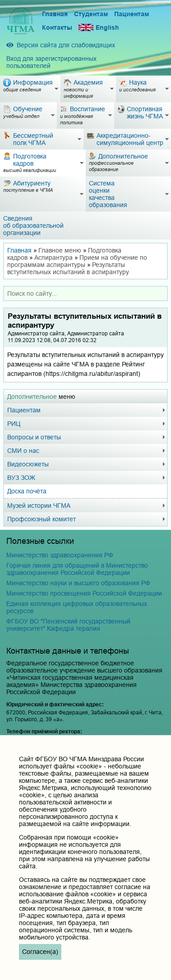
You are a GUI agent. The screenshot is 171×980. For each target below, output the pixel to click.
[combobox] (85, 294)
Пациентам (132, 14)
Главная (55, 14)
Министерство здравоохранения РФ (60, 555)
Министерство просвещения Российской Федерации (84, 593)
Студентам (91, 14)
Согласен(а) (40, 952)
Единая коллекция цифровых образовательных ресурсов (77, 607)
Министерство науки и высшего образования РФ (78, 583)
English (99, 28)
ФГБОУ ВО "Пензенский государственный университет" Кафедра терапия (68, 625)
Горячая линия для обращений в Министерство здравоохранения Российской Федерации (77, 569)
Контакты (57, 27)
